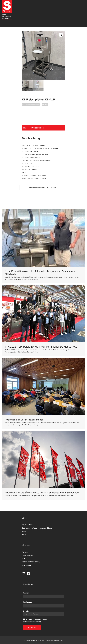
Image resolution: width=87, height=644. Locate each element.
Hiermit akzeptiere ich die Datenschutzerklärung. (35, 620)
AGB (24, 558)
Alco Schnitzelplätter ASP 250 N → (44, 187)
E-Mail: (43, 613)
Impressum (26, 565)
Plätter (45, 104)
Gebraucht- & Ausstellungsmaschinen (37, 528)
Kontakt (25, 552)
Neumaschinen (28, 524)
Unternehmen (27, 555)
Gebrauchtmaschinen (31, 104)
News (24, 534)
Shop (24, 531)
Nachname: (28, 602)
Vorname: (27, 593)
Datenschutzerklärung (31, 561)
